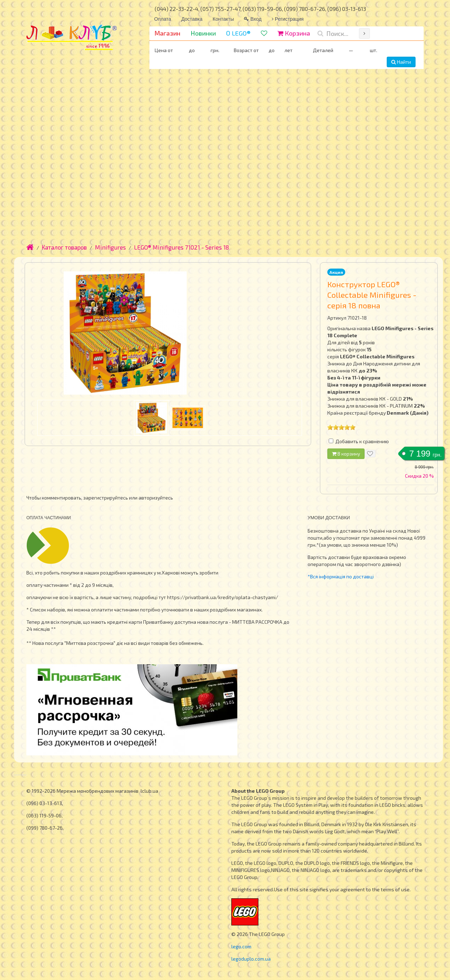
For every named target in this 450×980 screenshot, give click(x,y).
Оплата (163, 19)
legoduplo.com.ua (251, 959)
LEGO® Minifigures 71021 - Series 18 (181, 247)
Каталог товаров (64, 247)
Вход (253, 19)
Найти (401, 62)
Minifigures (110, 247)
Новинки (203, 33)
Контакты (223, 19)
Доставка (192, 19)
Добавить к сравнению (362, 441)
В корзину (346, 454)
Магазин (167, 33)
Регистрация (288, 19)
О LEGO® (238, 33)
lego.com (241, 946)
